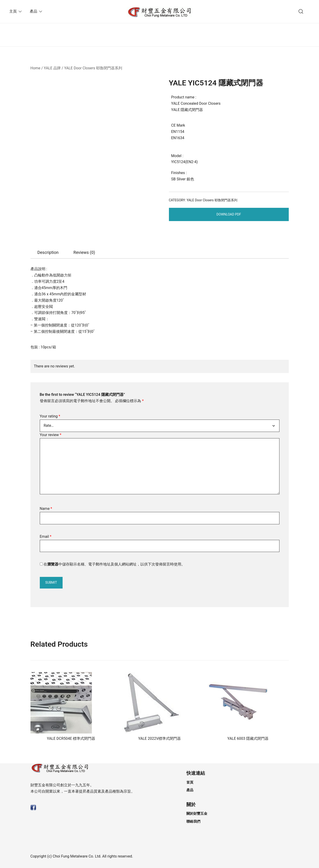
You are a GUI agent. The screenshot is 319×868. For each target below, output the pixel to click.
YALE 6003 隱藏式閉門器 (248, 738)
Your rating (50, 416)
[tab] (48, 252)
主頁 (13, 11)
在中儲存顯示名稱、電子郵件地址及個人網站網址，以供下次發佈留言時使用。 (114, 564)
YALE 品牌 (52, 68)
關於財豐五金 (197, 814)
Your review (51, 435)
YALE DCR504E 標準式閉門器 (71, 738)
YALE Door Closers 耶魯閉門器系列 (93, 68)
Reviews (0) (84, 252)
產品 (34, 11)
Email (46, 537)
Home (35, 68)
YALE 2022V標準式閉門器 (159, 738)
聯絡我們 (193, 821)
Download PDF (229, 214)
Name (46, 509)
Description (48, 252)
